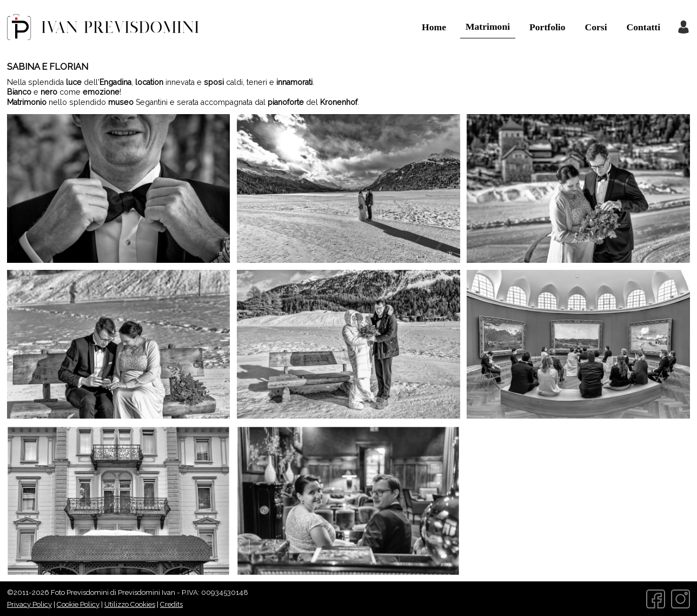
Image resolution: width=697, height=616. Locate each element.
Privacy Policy (29, 604)
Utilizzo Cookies (130, 604)
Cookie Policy (78, 604)
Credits (171, 604)
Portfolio (547, 27)
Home (434, 27)
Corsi (596, 27)
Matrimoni (488, 27)
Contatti (644, 27)
